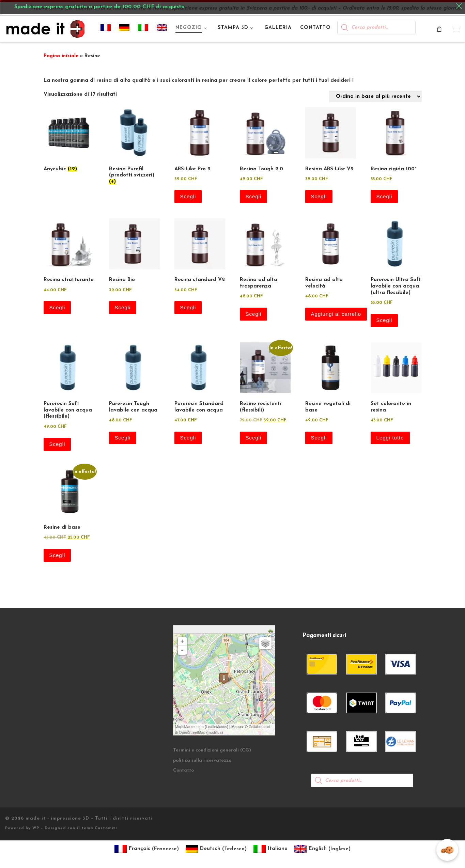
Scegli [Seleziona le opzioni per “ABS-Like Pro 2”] (188, 196)
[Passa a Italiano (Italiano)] (270, 849)
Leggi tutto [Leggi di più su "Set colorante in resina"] (390, 438)
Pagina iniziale (61, 56)
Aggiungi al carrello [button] (336, 314)
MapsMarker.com (189, 727)
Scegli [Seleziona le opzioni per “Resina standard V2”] (188, 307)
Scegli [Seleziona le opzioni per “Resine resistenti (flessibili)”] (254, 438)
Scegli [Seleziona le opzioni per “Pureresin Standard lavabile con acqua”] (188, 438)
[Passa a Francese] (106, 29)
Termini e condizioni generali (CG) (212, 750)
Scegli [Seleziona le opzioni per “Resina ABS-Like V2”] (319, 196)
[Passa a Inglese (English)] (322, 849)
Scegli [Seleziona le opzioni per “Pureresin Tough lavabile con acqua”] (123, 438)
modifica (215, 732)
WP (36, 828)
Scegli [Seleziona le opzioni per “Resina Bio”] (123, 307)
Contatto (183, 770)
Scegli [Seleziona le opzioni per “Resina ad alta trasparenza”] (254, 314)
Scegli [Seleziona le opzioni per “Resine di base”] (57, 555)
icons (223, 727)
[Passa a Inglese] (162, 29)
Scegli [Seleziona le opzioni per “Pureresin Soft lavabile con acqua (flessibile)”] (57, 444)
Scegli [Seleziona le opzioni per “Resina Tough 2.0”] (254, 196)
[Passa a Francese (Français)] (147, 849)
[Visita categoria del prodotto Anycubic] (69, 141)
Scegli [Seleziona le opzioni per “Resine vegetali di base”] (319, 438)
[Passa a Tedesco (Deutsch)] (216, 849)
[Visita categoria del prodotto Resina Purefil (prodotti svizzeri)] (135, 148)
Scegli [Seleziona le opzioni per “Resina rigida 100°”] (384, 196)
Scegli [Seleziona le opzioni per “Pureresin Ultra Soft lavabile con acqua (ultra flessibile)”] (384, 320)
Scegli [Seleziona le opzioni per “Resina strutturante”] (57, 307)
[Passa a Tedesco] (125, 29)
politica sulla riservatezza (202, 761)
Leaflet (212, 727)
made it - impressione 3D (57, 818)
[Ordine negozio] (375, 96)
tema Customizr (99, 828)
